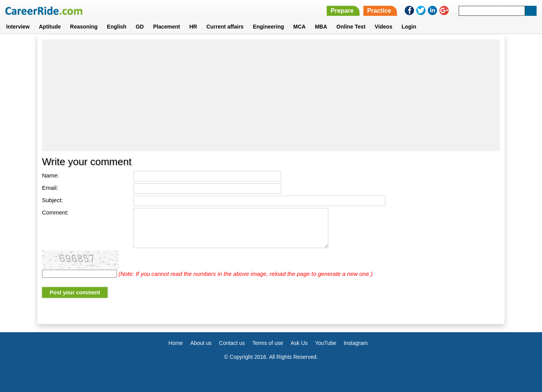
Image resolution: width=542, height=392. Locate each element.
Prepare (342, 11)
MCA (299, 27)
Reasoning (84, 27)
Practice (379, 11)
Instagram (356, 343)
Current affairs (225, 27)
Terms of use (268, 343)
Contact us (232, 343)
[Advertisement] (271, 95)
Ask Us (299, 343)
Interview (18, 27)
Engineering (268, 27)
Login (409, 27)
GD (140, 27)
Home (176, 343)
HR (193, 27)
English (117, 27)
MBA (321, 27)
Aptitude (50, 27)
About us (201, 343)
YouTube (326, 343)
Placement (167, 27)
